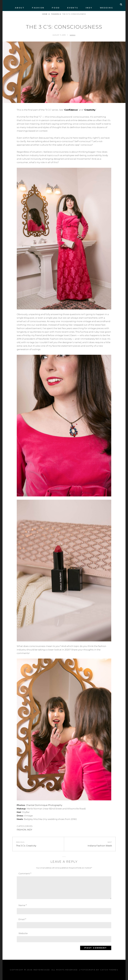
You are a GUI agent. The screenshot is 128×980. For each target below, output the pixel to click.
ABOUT (20, 8)
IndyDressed (41, 970)
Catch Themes (109, 970)
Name (23, 905)
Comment (25, 874)
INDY (89, 8)
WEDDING (106, 8)
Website (23, 933)
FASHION (38, 8)
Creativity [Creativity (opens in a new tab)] (90, 110)
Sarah (73, 35)
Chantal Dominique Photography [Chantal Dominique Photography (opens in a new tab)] (44, 805)
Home (45, 14)
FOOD (56, 8)
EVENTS (73, 8)
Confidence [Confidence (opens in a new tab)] (71, 110)
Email (22, 919)
